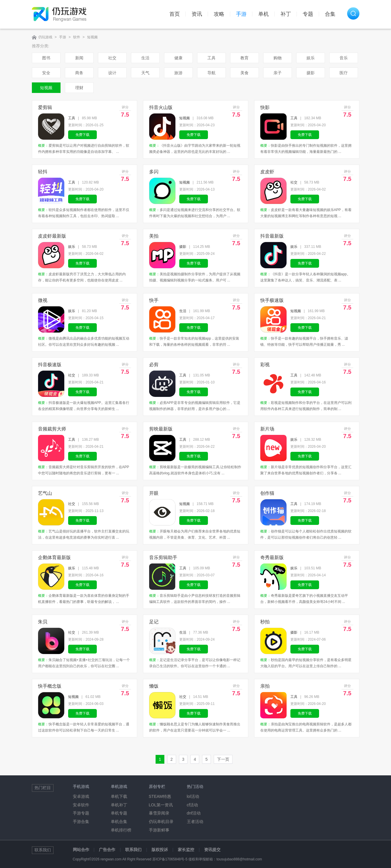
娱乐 (311, 58)
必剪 (154, 365)
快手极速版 (272, 300)
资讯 (197, 14)
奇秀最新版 (272, 557)
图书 (46, 58)
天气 (145, 73)
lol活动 (193, 796)
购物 (278, 58)
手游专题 (81, 813)
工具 (211, 58)
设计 (112, 73)
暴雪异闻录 (159, 813)
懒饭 (154, 686)
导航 (211, 73)
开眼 (154, 493)
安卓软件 (81, 805)
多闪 (154, 172)
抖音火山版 (161, 107)
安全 (46, 73)
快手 (154, 300)
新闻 (79, 58)
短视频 (92, 37)
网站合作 (81, 850)
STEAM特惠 (160, 796)
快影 (265, 107)
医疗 (344, 73)
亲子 (278, 73)
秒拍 (265, 622)
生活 (145, 58)
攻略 (219, 14)
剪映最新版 (161, 429)
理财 (79, 88)
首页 (175, 14)
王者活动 (195, 822)
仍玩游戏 (45, 37)
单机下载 (119, 796)
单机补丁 (119, 805)
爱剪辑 (45, 107)
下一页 (223, 759)
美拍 (154, 236)
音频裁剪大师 (52, 429)
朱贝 (43, 622)
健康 (178, 58)
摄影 (311, 73)
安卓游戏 (81, 796)
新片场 (267, 429)
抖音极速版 (50, 365)
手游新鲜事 (159, 830)
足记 (154, 622)
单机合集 (119, 822)
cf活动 (193, 805)
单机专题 (119, 813)
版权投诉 (160, 850)
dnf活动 (194, 813)
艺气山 (45, 493)
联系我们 (133, 850)
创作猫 (267, 493)
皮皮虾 (267, 172)
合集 (330, 14)
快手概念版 (50, 686)
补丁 (286, 14)
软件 (77, 37)
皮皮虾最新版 (52, 236)
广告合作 (107, 850)
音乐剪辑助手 (163, 557)
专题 (308, 14)
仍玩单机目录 (161, 822)
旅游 (178, 73)
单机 (263, 14)
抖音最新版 (272, 236)
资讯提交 (212, 850)
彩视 (265, 365)
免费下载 (82, 135)
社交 (112, 58)
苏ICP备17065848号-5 (170, 859)
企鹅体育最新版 (54, 557)
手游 (241, 14)
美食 (244, 73)
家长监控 (186, 850)
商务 (79, 73)
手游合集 (81, 822)
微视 (43, 300)
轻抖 (43, 172)
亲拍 (265, 686)
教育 (244, 58)
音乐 (344, 58)
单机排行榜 (121, 830)
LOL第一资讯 (161, 805)
